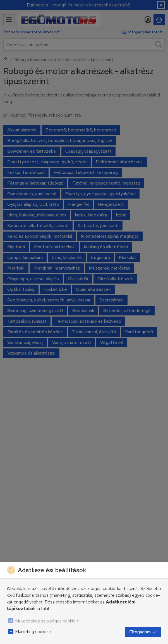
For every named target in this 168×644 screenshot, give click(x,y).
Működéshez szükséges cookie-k (47, 621)
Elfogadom (143, 632)
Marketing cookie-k (33, 632)
